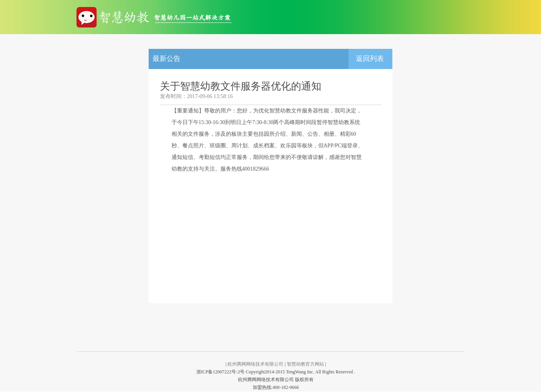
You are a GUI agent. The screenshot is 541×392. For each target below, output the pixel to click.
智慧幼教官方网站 (305, 364)
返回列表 (370, 59)
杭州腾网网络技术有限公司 (255, 364)
